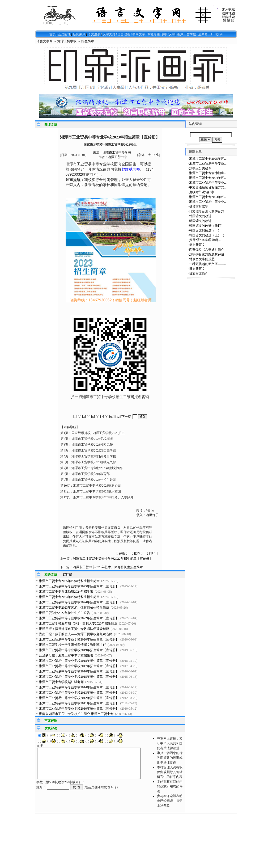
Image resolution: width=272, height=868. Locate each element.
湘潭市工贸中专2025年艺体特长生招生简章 (69, 581)
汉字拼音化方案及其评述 (207, 254)
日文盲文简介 (199, 273)
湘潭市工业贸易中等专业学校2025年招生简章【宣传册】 (79, 586)
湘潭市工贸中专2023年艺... (208, 197)
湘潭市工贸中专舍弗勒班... (208, 173)
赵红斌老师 (131, 169)
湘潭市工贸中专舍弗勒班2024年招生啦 (66, 592)
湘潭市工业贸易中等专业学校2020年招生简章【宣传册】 (79, 639)
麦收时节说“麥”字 (202, 192)
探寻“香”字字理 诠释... (205, 240)
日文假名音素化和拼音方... (208, 211)
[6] (97, 417)
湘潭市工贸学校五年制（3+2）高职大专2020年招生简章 (78, 623)
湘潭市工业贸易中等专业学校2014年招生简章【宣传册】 (79, 687)
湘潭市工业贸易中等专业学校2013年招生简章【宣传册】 (79, 693)
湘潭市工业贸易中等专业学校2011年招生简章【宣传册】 (79, 703)
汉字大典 (109, 34)
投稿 (219, 34)
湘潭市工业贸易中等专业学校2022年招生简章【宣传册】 (113, 559)
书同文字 (139, 34)
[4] (88, 417)
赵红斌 (67, 575)
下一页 (126, 417)
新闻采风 (79, 34)
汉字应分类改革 (200, 168)
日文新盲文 (197, 269)
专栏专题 (154, 34)
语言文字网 (45, 41)
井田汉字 (168, 34)
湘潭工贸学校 (186, 34)
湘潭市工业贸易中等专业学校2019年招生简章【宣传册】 (79, 650)
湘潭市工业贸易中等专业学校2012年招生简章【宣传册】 (79, 698)
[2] (79, 417)
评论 (122, 553)
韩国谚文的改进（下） (205, 230)
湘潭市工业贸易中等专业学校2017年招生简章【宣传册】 (79, 666)
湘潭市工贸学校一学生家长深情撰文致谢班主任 (73, 645)
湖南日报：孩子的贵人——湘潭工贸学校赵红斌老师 (76, 634)
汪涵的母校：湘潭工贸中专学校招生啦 (66, 655)
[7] (102, 417)
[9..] (112, 417)
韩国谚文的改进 (200, 216)
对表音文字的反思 (202, 259)
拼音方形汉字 (199, 207)
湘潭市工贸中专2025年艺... (208, 159)
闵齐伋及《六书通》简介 (207, 250)
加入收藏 (228, 9)
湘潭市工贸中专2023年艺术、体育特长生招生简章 (108, 567)
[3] (84, 417)
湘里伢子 (152, 515)
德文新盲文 (197, 245)
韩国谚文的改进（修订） (207, 226)
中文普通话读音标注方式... (208, 187)
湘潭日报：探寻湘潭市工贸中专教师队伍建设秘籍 (74, 629)
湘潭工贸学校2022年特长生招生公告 (65, 613)
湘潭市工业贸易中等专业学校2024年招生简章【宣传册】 (79, 602)
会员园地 (64, 34)
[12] (118, 417)
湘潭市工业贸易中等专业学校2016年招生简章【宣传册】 (79, 671)
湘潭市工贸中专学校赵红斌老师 (61, 682)
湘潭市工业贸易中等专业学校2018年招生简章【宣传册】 (79, 661)
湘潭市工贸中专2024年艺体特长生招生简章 (69, 597)
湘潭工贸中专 (117, 157)
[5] (93, 417)
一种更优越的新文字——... (208, 264)
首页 (53, 34)
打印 (152, 553)
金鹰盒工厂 (206, 34)
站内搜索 (228, 17)
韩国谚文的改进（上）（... (208, 235)
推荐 (137, 553)
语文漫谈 (94, 34)
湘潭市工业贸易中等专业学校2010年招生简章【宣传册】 (79, 709)
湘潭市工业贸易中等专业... (208, 163)
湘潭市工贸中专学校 (117, 153)
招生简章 (88, 41)
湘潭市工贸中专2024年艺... (208, 178)
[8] (107, 417)
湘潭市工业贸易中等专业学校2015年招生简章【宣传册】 (79, 677)
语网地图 (228, 13)
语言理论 (124, 34)
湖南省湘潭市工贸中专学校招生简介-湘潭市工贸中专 (76, 714)
